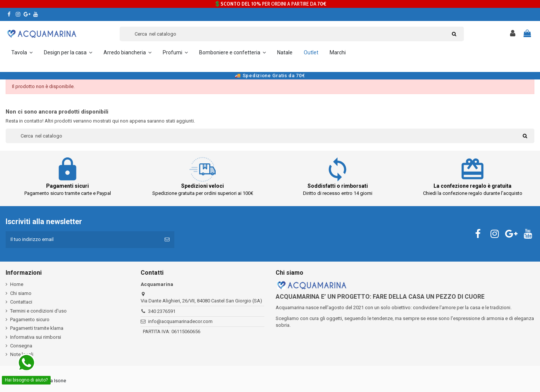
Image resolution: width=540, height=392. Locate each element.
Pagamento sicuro (30, 319)
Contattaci (21, 302)
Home (17, 285)
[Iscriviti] (167, 240)
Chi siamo (21, 293)
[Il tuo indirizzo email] (83, 240)
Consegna (21, 346)
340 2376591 (162, 311)
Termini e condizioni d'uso (38, 311)
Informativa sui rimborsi (36, 337)
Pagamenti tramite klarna (37, 328)
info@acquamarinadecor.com (180, 321)
